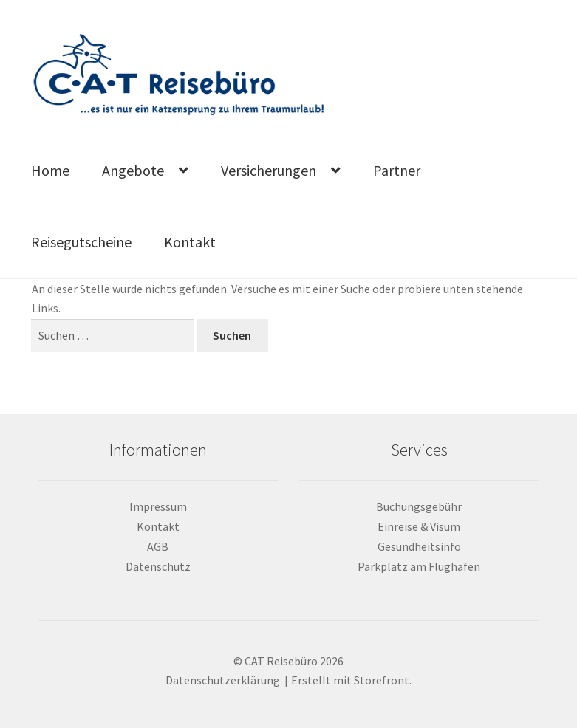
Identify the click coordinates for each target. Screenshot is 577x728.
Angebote (133, 170)
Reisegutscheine (81, 242)
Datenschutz (158, 566)
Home (50, 170)
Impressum (158, 506)
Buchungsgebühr (419, 506)
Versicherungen (269, 170)
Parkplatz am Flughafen (419, 566)
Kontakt (190, 242)
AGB (158, 546)
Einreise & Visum (419, 526)
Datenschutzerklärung (223, 680)
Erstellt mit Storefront (350, 680)
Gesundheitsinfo (419, 546)
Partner (397, 170)
